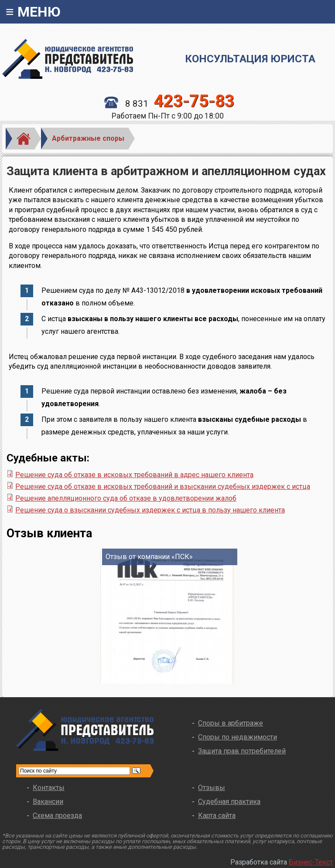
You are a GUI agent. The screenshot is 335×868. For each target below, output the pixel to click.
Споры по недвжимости (238, 737)
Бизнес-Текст (311, 862)
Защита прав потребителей (242, 751)
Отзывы (212, 788)
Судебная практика (229, 802)
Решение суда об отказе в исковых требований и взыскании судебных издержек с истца (163, 487)
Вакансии (48, 802)
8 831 (169, 104)
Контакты (49, 788)
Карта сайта (217, 815)
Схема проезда (57, 815)
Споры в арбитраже (231, 723)
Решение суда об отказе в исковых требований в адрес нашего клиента (134, 475)
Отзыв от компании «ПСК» (149, 557)
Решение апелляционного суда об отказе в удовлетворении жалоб (126, 498)
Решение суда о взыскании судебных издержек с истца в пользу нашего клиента (150, 510)
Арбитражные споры (88, 138)
